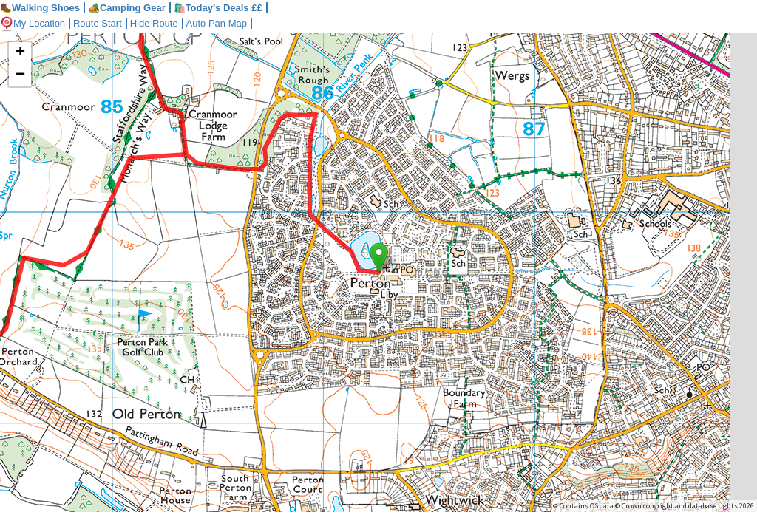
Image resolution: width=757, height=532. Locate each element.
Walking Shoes (40, 8)
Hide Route (154, 23)
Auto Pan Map (217, 23)
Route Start (98, 23)
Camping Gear (127, 8)
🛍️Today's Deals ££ (218, 8)
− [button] (20, 75)
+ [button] (20, 53)
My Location (33, 23)
